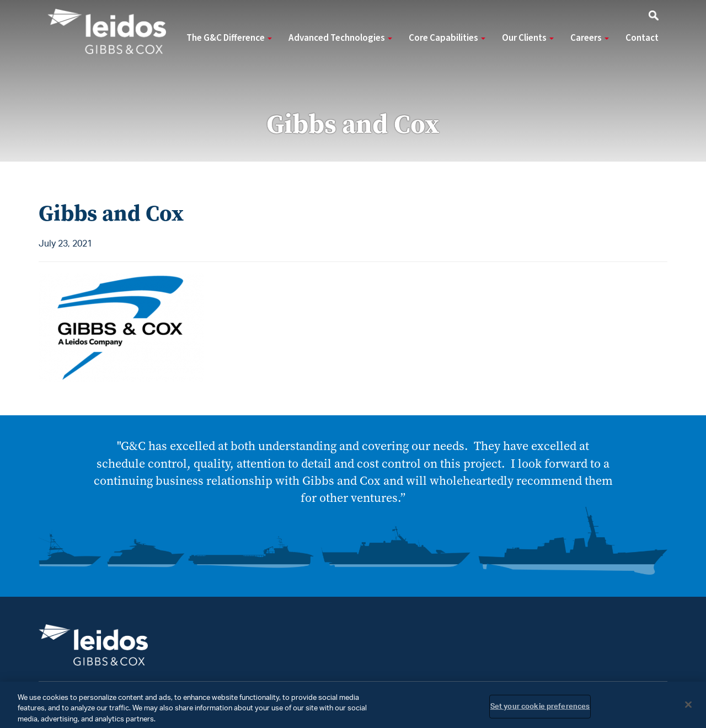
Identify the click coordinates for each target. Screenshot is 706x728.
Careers (590, 38)
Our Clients (528, 38)
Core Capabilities (447, 38)
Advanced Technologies (340, 38)
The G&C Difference (229, 38)
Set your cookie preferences (540, 710)
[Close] (688, 707)
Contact (642, 38)
